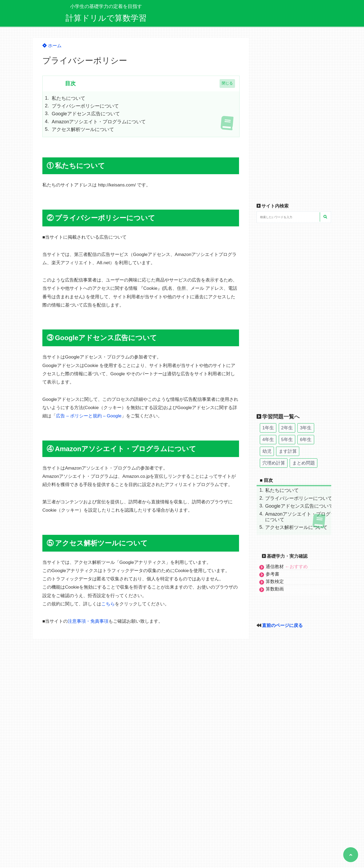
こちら (108, 604)
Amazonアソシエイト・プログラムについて (99, 122)
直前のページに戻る (282, 625)
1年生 (268, 428)
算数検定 (275, 582)
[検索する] (325, 217)
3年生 (306, 428)
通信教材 (287, 567)
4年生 (268, 440)
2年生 (287, 428)
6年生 (306, 440)
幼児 (267, 451)
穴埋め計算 (274, 463)
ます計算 (288, 451)
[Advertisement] (294, 118)
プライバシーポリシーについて (85, 106)
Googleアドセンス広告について (86, 114)
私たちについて (68, 98)
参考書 (272, 574)
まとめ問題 (304, 463)
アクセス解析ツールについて (83, 129)
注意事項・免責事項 (88, 621)
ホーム (52, 46)
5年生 (287, 440)
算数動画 (275, 589)
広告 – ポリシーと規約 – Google (89, 416)
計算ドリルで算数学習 (106, 18)
